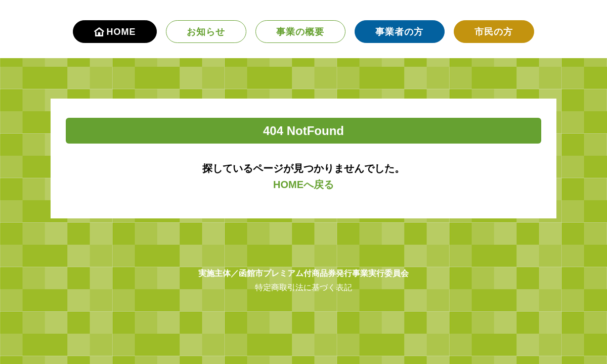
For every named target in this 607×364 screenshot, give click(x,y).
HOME (115, 32)
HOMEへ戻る (303, 185)
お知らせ (206, 32)
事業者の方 (399, 32)
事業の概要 (300, 32)
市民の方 (494, 32)
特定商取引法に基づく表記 (303, 287)
